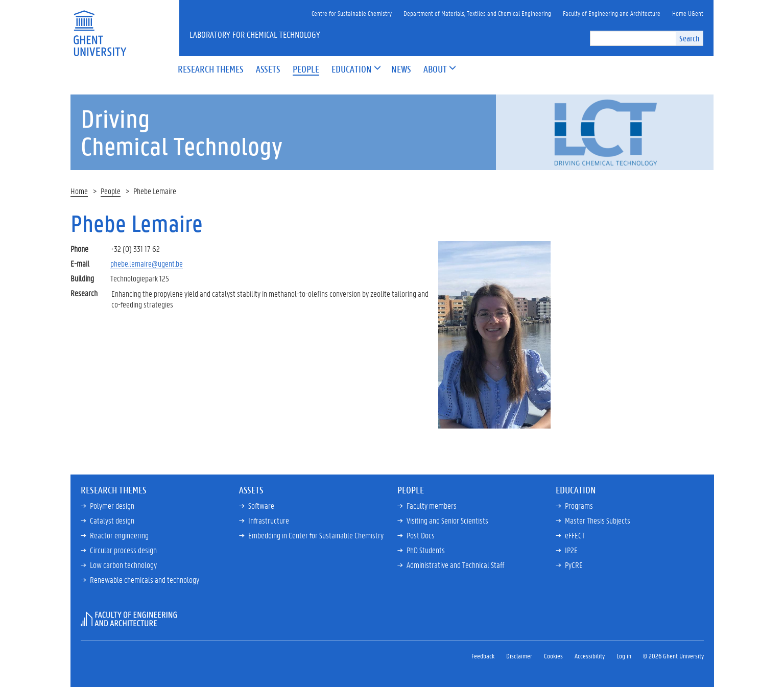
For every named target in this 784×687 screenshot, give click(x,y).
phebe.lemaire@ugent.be (147, 263)
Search (689, 38)
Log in (624, 656)
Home (79, 191)
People (111, 191)
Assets (251, 490)
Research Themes (114, 490)
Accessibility (590, 656)
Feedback (483, 656)
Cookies (553, 656)
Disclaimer (519, 656)
